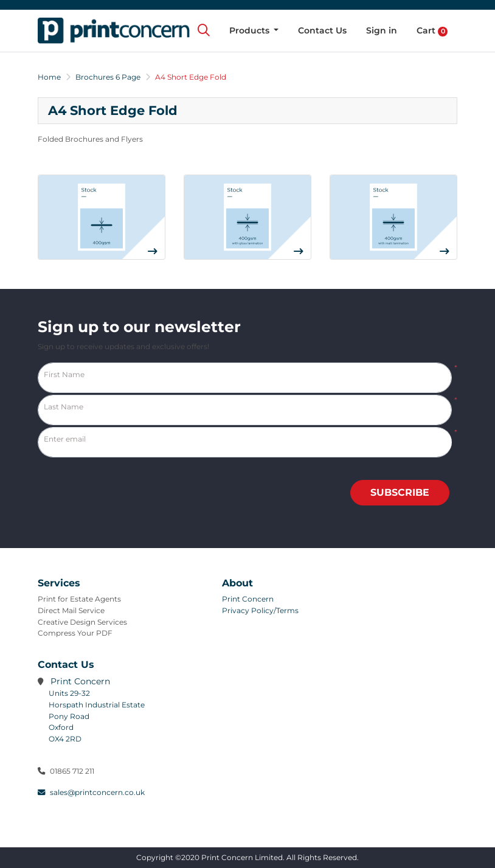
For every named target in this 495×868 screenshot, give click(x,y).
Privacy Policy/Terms (260, 610)
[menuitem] (254, 31)
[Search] (204, 30)
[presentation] (346, 478)
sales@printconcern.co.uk (91, 792)
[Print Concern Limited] (114, 31)
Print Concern (248, 599)
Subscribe (400, 492)
